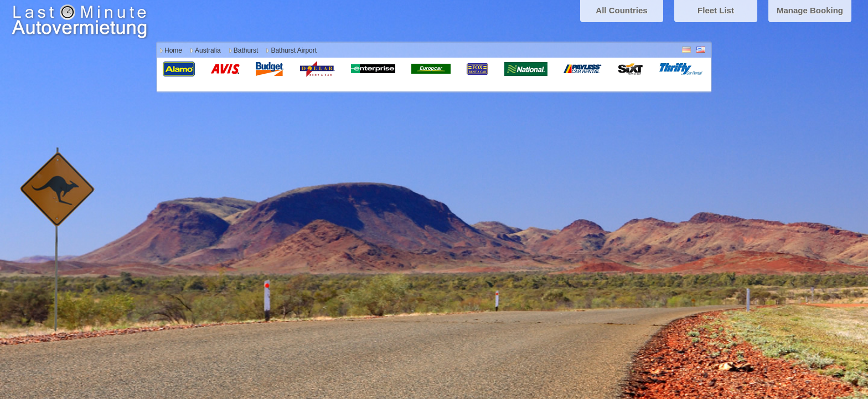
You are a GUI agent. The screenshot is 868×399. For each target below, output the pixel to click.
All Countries (621, 10)
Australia (208, 50)
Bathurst (246, 50)
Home (173, 50)
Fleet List (716, 10)
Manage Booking (810, 10)
